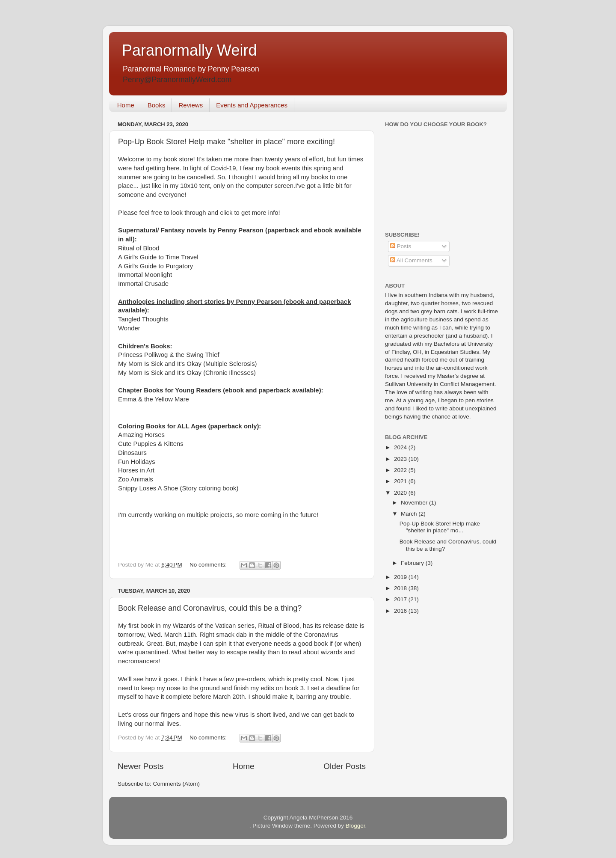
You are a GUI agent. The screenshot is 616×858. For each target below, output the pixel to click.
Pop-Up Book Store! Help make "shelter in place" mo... (440, 527)
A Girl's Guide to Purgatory (155, 266)
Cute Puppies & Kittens (151, 444)
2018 (401, 588)
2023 (401, 459)
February (413, 563)
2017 (401, 599)
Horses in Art (136, 470)
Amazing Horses (141, 435)
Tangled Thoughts (143, 319)
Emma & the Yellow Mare (154, 399)
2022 (401, 470)
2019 (401, 577)
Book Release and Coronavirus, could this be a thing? (210, 608)
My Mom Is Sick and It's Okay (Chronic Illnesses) (187, 373)
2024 (401, 447)
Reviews (191, 105)
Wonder (129, 328)
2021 (401, 481)
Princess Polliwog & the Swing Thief (169, 355)
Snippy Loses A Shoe (148, 488)
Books (157, 105)
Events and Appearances (252, 105)
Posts (401, 246)
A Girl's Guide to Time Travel (158, 257)
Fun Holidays (137, 462)
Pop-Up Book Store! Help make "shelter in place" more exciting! (227, 142)
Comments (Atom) (177, 784)
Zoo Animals (136, 479)
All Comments (411, 260)
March (410, 514)
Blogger (355, 826)
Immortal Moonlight (145, 275)
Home (126, 105)
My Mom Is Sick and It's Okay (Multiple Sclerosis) (188, 364)
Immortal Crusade (143, 284)
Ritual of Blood (139, 248)
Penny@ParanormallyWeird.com (177, 80)
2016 (401, 611)
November (415, 503)
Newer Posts (141, 766)
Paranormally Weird (189, 50)
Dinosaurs (132, 453)
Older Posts (345, 766)
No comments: (209, 565)
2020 (401, 493)
